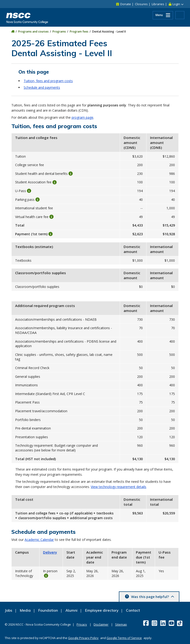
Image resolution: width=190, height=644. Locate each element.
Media (25, 610)
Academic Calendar (39, 540)
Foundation (48, 610)
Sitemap (121, 624)
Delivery (50, 552)
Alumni (71, 610)
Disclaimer (101, 624)
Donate (126, 4)
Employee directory (102, 610)
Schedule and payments (42, 87)
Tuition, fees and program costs (48, 81)
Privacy (82, 624)
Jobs (9, 610)
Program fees (79, 32)
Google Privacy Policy (83, 638)
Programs (59, 32)
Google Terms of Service (124, 638)
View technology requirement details (119, 487)
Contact (133, 610)
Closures (141, 4)
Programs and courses (33, 32)
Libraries (158, 4)
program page (82, 117)
